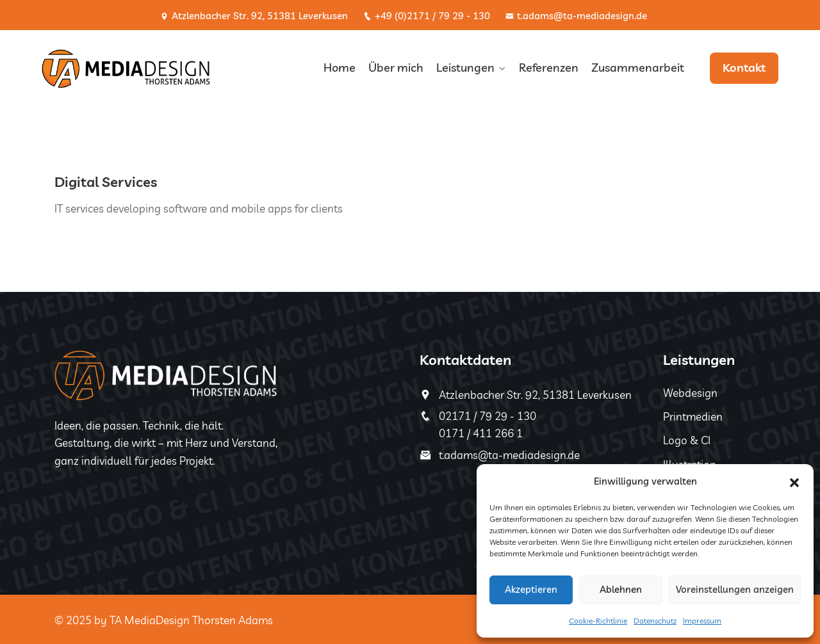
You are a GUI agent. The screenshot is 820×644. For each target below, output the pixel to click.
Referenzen (549, 68)
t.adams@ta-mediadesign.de (576, 16)
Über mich (396, 68)
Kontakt (744, 68)
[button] (794, 481)
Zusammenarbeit (638, 68)
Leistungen (465, 68)
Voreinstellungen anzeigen (735, 589)
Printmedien (693, 416)
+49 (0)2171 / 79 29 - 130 (427, 16)
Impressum (702, 621)
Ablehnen (621, 589)
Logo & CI (687, 440)
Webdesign (690, 393)
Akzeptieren (531, 589)
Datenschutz (655, 621)
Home (340, 68)
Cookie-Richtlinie (598, 621)
